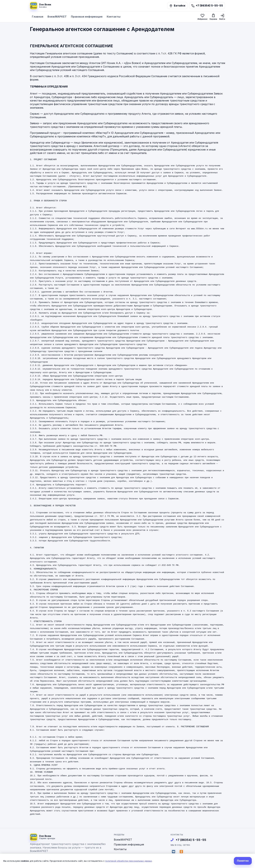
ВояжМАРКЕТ (57, 17)
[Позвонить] (207, 6)
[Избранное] (202, 17)
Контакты (114, 17)
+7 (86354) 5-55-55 (188, 840)
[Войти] (222, 17)
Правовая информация (87, 17)
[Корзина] (213, 17)
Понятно (243, 861)
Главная (38, 17)
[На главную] (40, 6)
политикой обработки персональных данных (129, 861)
